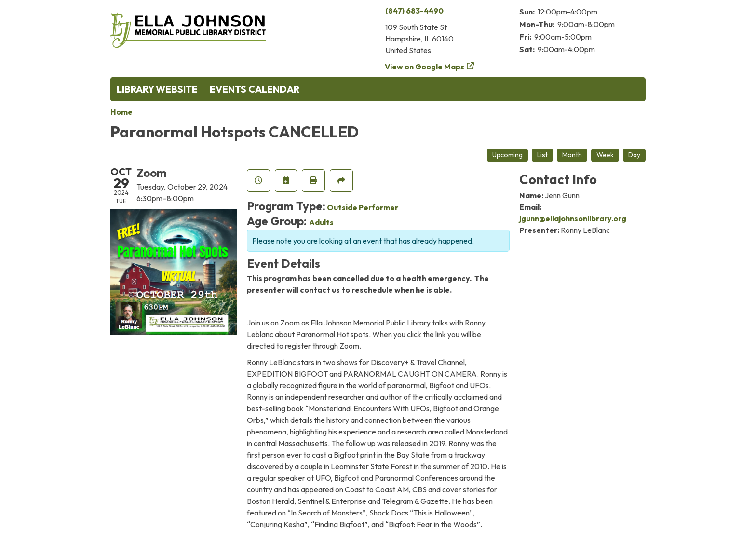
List (542, 155)
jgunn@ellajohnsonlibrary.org (573, 218)
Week (605, 155)
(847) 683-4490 (414, 11)
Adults (321, 222)
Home (121, 112)
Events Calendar (255, 89)
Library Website (157, 89)
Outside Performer (363, 207)
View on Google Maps (425, 67)
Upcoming (507, 155)
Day (634, 155)
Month (572, 155)
